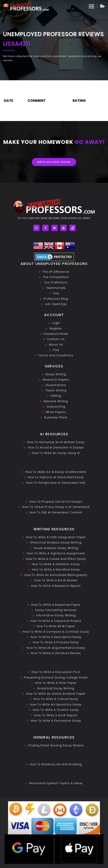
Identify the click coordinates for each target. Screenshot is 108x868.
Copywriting (56, 407)
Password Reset (56, 334)
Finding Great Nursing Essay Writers (56, 745)
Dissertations (56, 385)
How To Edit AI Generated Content (56, 512)
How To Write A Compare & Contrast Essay (56, 632)
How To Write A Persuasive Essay (56, 721)
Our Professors (56, 282)
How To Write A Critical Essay (56, 699)
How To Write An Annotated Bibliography (56, 575)
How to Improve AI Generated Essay (56, 477)
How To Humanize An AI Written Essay (56, 442)
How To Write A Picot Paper (56, 683)
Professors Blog (56, 299)
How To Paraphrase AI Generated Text (56, 483)
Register (56, 328)
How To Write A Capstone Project (56, 621)
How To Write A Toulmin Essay (56, 710)
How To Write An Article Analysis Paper (56, 694)
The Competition (56, 277)
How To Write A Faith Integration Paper (56, 537)
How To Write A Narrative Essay (56, 569)
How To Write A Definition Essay (56, 564)
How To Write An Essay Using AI (56, 453)
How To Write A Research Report (56, 586)
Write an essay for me (54, 162)
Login (56, 323)
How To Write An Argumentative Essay (56, 648)
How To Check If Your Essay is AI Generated (56, 507)
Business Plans (56, 417)
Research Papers (56, 380)
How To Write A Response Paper (56, 605)
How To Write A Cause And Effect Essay (56, 559)
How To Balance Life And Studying (56, 764)
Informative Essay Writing (56, 615)
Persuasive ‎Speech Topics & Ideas (56, 783)
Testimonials (56, 288)
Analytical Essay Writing (56, 688)
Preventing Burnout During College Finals (56, 678)
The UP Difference (56, 272)
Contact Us (56, 339)
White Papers (56, 412)
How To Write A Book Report (56, 715)
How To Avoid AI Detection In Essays (56, 447)
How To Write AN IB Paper (56, 626)
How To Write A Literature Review (56, 653)
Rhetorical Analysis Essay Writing (56, 543)
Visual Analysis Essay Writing (56, 548)
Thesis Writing (56, 390)
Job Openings (56, 304)
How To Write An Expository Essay (56, 704)
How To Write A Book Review (56, 580)
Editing (56, 396)
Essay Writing (56, 374)
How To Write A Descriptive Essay (56, 637)
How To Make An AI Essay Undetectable (56, 472)
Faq (56, 293)
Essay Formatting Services (56, 610)
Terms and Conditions (56, 355)
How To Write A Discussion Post (56, 672)
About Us (56, 345)
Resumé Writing (56, 401)
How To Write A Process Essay (56, 642)
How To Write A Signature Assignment (56, 553)
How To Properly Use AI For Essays (56, 502)
